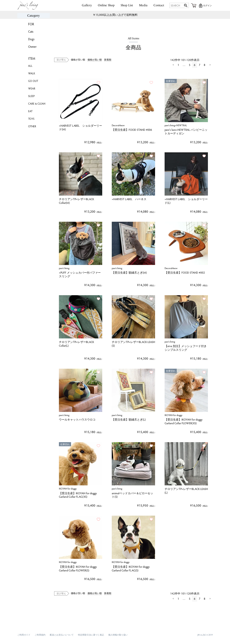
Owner (32, 47)
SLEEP (31, 96)
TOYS (31, 119)
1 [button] (178, 65)
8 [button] (205, 65)
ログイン (207, 5)
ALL (30, 66)
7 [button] (200, 65)
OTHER (32, 126)
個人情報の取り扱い (118, 635)
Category (33, 16)
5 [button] (190, 65)
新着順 (108, 60)
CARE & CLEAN (37, 104)
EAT (30, 111)
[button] (173, 65)
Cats (31, 31)
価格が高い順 (95, 60)
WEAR (32, 88)
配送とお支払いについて (62, 635)
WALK (32, 73)
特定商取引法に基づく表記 (91, 635)
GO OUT (33, 81)
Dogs (31, 39)
